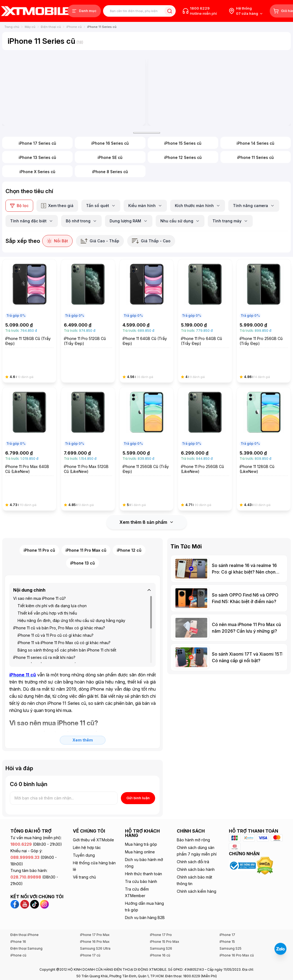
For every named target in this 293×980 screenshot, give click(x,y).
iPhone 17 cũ (90, 931)
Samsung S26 (161, 925)
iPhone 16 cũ (160, 931)
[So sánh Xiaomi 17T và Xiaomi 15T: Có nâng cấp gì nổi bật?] (229, 633)
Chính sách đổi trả (193, 838)
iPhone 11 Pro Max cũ (86, 526)
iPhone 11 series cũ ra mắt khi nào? (44, 634)
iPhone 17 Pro (161, 911)
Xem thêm (83, 716)
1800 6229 (200, 8)
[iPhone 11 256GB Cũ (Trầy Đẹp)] (147, 425)
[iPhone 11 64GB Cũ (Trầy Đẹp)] (147, 297)
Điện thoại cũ (51, 27)
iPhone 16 (18, 918)
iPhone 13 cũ (83, 539)
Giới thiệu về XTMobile (93, 816)
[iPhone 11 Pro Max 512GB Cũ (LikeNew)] (88, 425)
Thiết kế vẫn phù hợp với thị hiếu (47, 589)
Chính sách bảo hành (196, 846)
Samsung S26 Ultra (95, 925)
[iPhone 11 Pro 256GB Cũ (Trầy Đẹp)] (264, 297)
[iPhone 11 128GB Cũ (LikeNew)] (264, 425)
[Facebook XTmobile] (15, 880)
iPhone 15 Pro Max (165, 918)
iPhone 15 (227, 918)
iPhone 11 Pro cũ (39, 526)
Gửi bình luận (138, 774)
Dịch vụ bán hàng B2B (145, 894)
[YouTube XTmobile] (25, 880)
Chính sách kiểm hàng (197, 867)
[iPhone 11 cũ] (23, 651)
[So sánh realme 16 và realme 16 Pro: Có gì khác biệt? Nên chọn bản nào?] (229, 545)
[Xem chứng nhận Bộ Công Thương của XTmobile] (243, 842)
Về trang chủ (84, 853)
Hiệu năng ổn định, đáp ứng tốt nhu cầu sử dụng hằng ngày (71, 597)
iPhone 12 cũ (129, 526)
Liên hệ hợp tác (87, 824)
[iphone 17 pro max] (74, 78)
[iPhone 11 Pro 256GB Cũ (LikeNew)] (205, 425)
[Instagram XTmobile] (44, 880)
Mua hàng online (140, 828)
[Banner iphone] (220, 78)
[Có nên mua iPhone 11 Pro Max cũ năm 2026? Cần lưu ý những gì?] (229, 604)
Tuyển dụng (84, 831)
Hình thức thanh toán (143, 850)
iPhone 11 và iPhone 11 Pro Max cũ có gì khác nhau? (64, 619)
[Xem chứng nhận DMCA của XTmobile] (265, 842)
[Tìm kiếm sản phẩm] (139, 11)
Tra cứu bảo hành (141, 858)
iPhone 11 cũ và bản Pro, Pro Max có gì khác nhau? (59, 604)
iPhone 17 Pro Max (95, 911)
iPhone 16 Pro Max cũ (237, 931)
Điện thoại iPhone (25, 911)
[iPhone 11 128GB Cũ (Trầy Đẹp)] (29, 297)
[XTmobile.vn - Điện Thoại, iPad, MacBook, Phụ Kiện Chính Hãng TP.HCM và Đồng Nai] (36, 11)
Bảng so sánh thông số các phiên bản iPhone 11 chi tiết (67, 626)
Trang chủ (12, 27)
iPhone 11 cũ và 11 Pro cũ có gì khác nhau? (56, 611)
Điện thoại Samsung (26, 925)
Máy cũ (30, 27)
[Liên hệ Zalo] (280, 949)
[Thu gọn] (149, 566)
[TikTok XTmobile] (35, 880)
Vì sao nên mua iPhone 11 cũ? (39, 575)
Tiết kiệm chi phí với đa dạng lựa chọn (52, 582)
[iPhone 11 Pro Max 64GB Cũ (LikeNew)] (29, 425)
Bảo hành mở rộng (193, 816)
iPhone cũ (74, 27)
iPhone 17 (227, 911)
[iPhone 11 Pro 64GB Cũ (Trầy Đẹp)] (205, 297)
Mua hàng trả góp (141, 820)
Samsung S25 (231, 925)
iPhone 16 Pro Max (95, 918)
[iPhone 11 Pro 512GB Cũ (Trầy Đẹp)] (88, 297)
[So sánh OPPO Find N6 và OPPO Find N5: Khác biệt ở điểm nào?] (229, 574)
